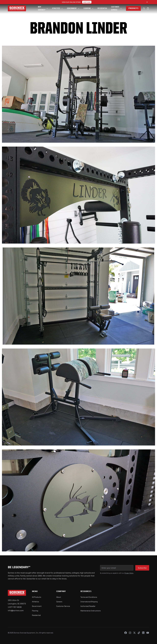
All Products (37, 597)
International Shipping (89, 602)
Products (133, 8)
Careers (59, 602)
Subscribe (142, 568)
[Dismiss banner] (147, 2)
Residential (36, 615)
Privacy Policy (129, 573)
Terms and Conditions (89, 597)
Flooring (35, 611)
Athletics (35, 602)
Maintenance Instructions (91, 611)
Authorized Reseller (88, 606)
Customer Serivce (63, 606)
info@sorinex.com (16, 610)
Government (37, 606)
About (59, 597)
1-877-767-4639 (15, 607)
